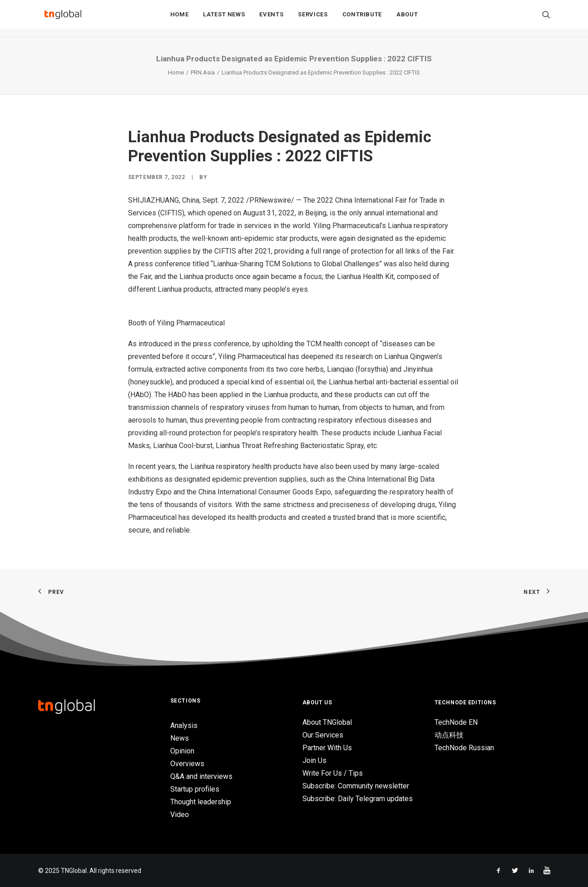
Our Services (323, 735)
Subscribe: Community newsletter (356, 786)
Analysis (184, 725)
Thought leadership (201, 802)
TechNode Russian (464, 748)
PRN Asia (203, 72)
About (407, 19)
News (180, 738)
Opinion (182, 751)
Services (313, 19)
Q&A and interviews (201, 776)
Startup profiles (195, 789)
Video (180, 815)
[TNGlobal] (63, 19)
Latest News (224, 19)
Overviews (187, 764)
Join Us (314, 760)
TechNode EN (456, 722)
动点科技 (449, 735)
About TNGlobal (327, 722)
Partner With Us (327, 748)
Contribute (362, 19)
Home (180, 19)
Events (271, 19)
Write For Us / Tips (333, 773)
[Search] (546, 19)
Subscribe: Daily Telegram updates (358, 799)
